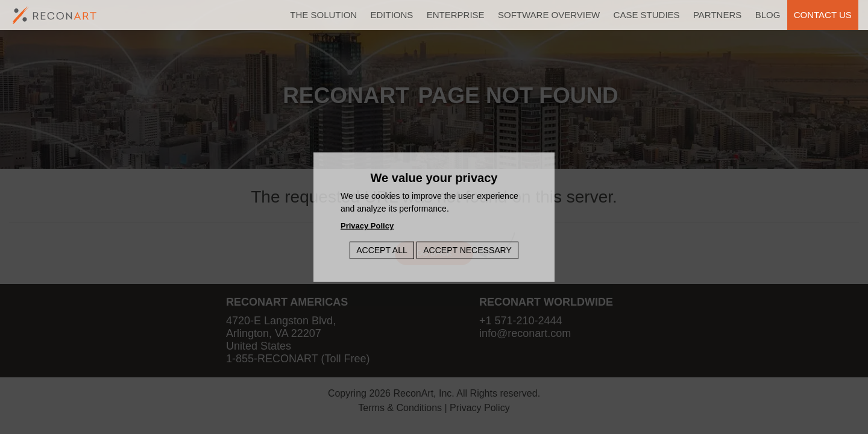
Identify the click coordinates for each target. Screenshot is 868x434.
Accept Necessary (467, 250)
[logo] (55, 15)
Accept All (382, 250)
